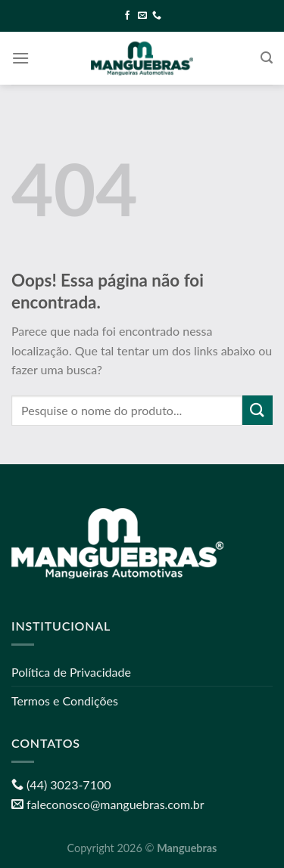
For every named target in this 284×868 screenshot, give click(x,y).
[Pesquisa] (267, 58)
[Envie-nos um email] (142, 16)
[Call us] (157, 16)
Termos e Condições (65, 701)
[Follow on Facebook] (127, 16)
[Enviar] (257, 410)
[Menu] (20, 58)
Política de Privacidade (71, 672)
